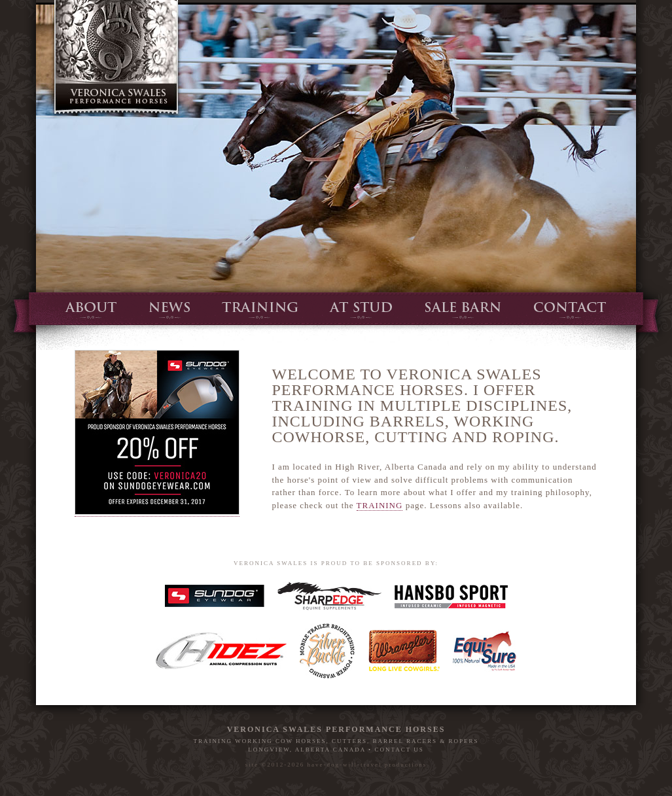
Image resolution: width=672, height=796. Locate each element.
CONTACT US (399, 750)
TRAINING (380, 505)
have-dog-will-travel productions (367, 765)
